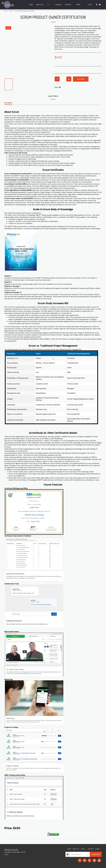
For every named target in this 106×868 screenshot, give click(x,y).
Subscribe (96, 854)
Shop (11, 11)
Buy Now (81, 79)
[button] (69, 5)
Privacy (6, 854)
